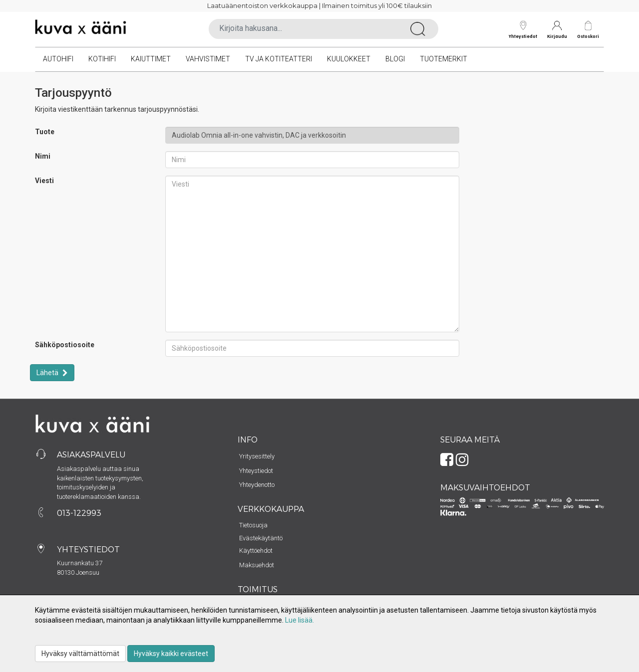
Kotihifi (102, 59)
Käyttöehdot (256, 551)
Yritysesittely (257, 456)
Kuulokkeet (349, 59)
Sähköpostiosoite (65, 345)
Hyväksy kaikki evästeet (171, 654)
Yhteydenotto (257, 485)
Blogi (395, 59)
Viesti (44, 181)
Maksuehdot (257, 565)
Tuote (45, 132)
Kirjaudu (557, 30)
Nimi (43, 156)
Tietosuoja (253, 525)
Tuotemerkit (444, 59)
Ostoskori (588, 36)
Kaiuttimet (151, 59)
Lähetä (48, 373)
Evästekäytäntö (261, 538)
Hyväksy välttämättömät (80, 654)
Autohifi (58, 59)
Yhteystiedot (523, 30)
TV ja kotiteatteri (279, 59)
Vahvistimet (208, 59)
